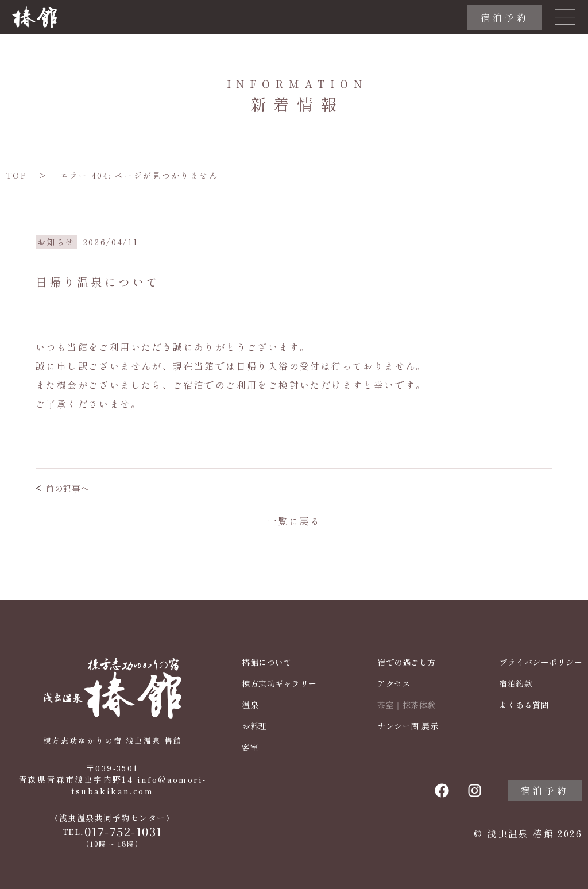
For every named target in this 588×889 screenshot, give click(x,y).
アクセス (394, 684)
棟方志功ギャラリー (279, 684)
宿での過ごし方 (407, 662)
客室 (250, 747)
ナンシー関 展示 (408, 726)
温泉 (250, 705)
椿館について (267, 662)
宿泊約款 (516, 684)
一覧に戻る (294, 521)
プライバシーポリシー (541, 662)
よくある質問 (524, 705)
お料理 (254, 726)
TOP (16, 175)
